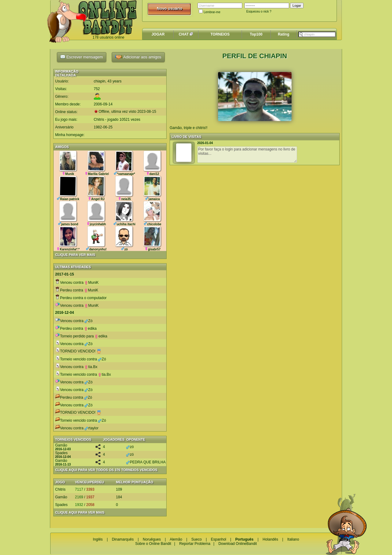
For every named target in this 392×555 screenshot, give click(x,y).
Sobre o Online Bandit (153, 544)
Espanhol (218, 539)
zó (130, 447)
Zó (89, 321)
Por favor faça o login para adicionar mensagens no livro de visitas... (247, 154)
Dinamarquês (123, 539)
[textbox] (317, 34)
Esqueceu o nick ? (259, 11)
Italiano (293, 539)
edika (90, 329)
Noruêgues (152, 539)
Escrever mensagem (82, 57)
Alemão (176, 539)
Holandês (270, 539)
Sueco (197, 539)
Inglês (98, 539)
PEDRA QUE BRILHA (146, 462)
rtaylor (91, 428)
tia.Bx (91, 367)
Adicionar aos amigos (138, 57)
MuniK (92, 283)
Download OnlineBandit (237, 544)
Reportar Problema (195, 544)
